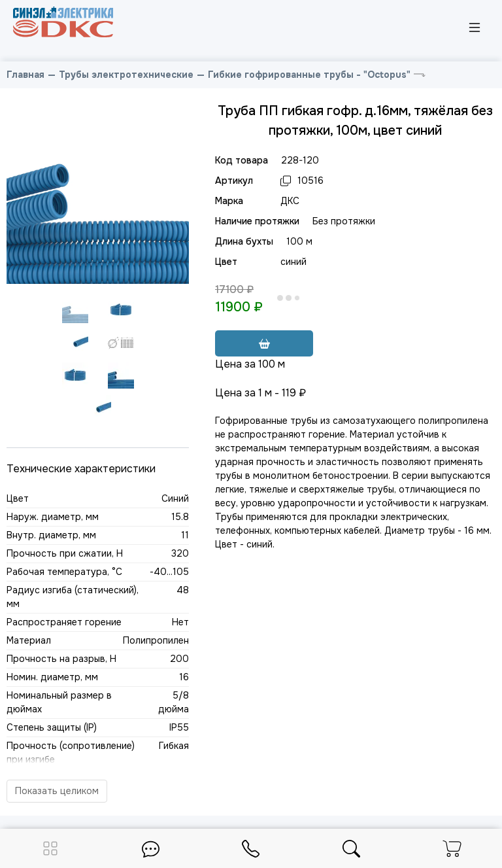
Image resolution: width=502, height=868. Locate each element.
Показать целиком (57, 791)
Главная (25, 75)
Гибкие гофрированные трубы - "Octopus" (309, 75)
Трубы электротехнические (126, 75)
